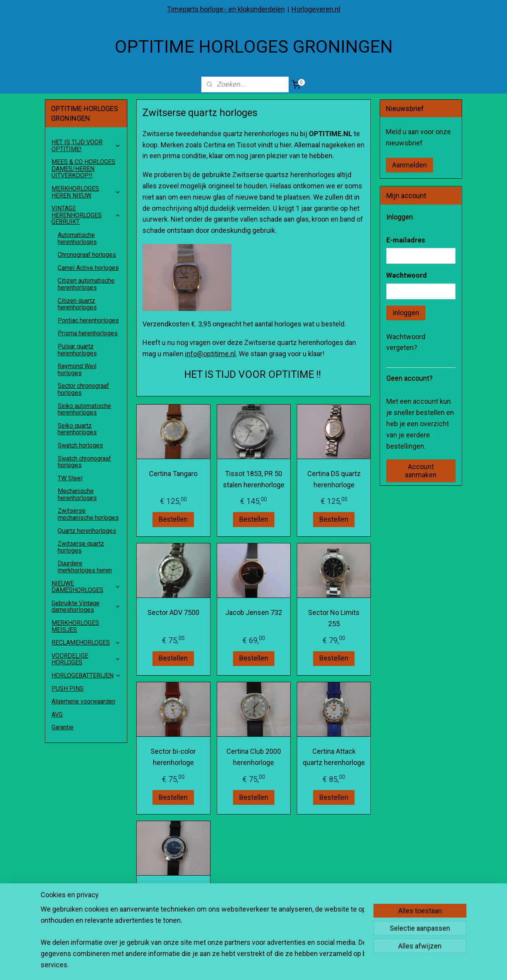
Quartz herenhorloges (87, 531)
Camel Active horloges (88, 268)
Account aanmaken (421, 471)
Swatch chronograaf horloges (84, 462)
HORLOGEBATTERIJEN (86, 675)
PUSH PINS (68, 689)
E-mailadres (406, 240)
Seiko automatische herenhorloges (84, 409)
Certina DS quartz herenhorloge (334, 479)
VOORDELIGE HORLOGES (86, 659)
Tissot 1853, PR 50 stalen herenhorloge (253, 479)
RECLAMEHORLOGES (86, 643)
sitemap (247, 966)
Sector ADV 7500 (173, 612)
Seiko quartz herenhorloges (77, 429)
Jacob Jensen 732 (253, 612)
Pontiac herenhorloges (88, 320)
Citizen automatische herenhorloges (86, 284)
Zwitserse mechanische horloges (88, 514)
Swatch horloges (80, 445)
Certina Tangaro (173, 474)
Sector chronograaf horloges (83, 389)
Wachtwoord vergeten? (406, 342)
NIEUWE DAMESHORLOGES (86, 587)
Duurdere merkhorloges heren (85, 567)
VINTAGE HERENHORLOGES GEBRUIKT (86, 215)
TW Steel (70, 478)
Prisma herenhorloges (88, 333)
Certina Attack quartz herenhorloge (334, 757)
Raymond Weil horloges (77, 370)
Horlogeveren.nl (316, 9)
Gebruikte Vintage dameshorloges (86, 607)
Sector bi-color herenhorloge (173, 757)
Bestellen (173, 520)
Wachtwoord (407, 275)
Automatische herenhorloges (77, 238)
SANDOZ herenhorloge (173, 896)
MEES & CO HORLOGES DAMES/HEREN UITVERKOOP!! (83, 169)
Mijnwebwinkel (355, 966)
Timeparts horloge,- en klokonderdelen (226, 9)
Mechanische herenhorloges (77, 494)
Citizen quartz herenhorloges (77, 304)
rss (262, 966)
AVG (57, 715)
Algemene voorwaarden (83, 701)
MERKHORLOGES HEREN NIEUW (86, 192)
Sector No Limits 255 (334, 618)
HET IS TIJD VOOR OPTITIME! (86, 146)
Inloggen (406, 313)
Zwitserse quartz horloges (81, 547)
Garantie (63, 727)
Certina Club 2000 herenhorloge (253, 757)
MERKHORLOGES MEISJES (75, 626)
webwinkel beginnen (290, 966)
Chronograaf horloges (87, 255)
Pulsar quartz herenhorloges (77, 350)
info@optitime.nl (210, 354)
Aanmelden (409, 165)
